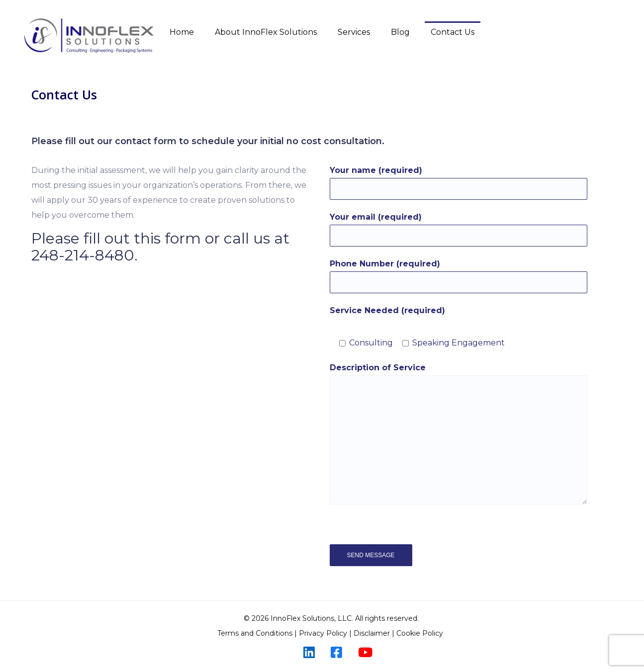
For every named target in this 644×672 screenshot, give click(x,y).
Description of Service (459, 434)
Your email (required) (459, 229)
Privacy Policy (323, 633)
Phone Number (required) (459, 276)
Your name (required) (459, 183)
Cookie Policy (421, 633)
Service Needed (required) (387, 310)
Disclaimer (372, 633)
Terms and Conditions (255, 633)
